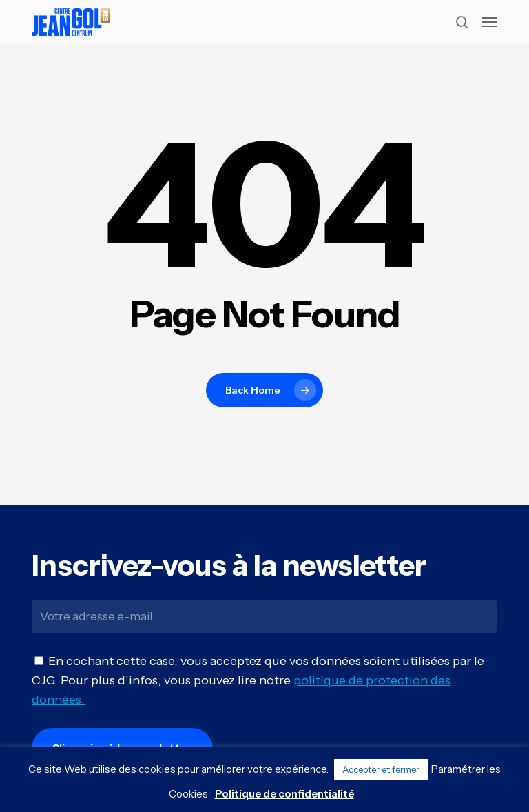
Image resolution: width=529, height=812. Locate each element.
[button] (490, 22)
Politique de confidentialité (284, 794)
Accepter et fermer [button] (381, 769)
